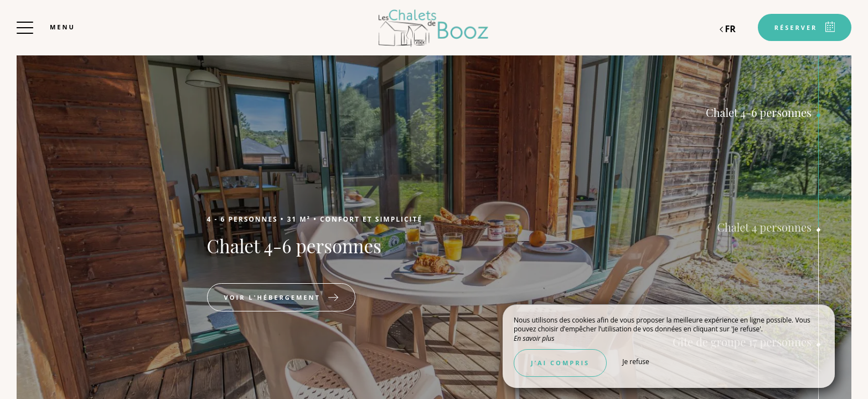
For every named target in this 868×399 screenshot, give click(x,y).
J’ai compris (560, 363)
